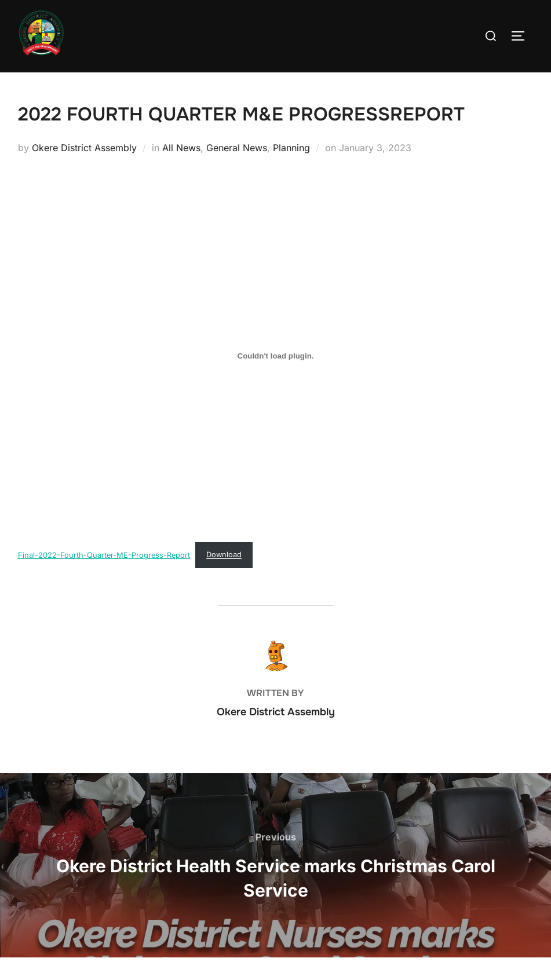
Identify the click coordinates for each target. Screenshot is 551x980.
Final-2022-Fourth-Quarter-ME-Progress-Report (104, 577)
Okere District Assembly (84, 170)
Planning (291, 170)
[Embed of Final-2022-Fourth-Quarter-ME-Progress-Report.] (276, 378)
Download (224, 577)
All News (181, 170)
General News (237, 170)
